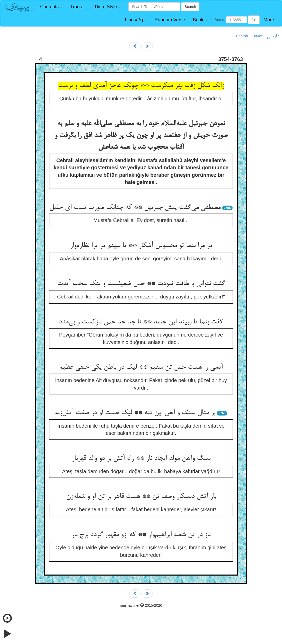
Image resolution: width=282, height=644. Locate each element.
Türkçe (257, 36)
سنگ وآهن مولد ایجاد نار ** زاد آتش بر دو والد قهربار (141, 458)
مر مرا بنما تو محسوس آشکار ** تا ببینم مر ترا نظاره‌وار (141, 246)
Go (254, 20)
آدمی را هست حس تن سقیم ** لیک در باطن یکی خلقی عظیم (141, 367)
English (242, 36)
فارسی (273, 36)
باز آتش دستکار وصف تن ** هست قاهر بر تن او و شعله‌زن (141, 497)
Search (190, 7)
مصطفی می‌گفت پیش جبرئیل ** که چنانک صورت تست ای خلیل (135, 208)
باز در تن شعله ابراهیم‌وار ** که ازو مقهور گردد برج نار (141, 535)
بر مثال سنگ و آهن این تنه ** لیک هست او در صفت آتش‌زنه (135, 413)
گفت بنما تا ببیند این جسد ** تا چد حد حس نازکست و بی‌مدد (141, 322)
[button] (51, 7)
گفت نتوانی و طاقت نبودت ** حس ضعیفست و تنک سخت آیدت (141, 284)
